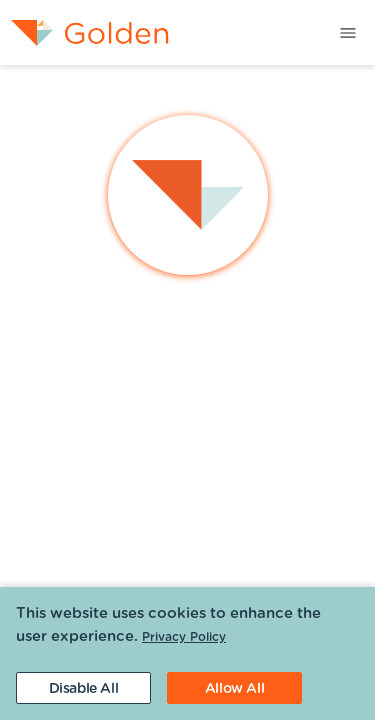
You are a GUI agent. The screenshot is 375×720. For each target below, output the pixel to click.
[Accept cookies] (234, 688)
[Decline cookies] (83, 688)
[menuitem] (84, 32)
